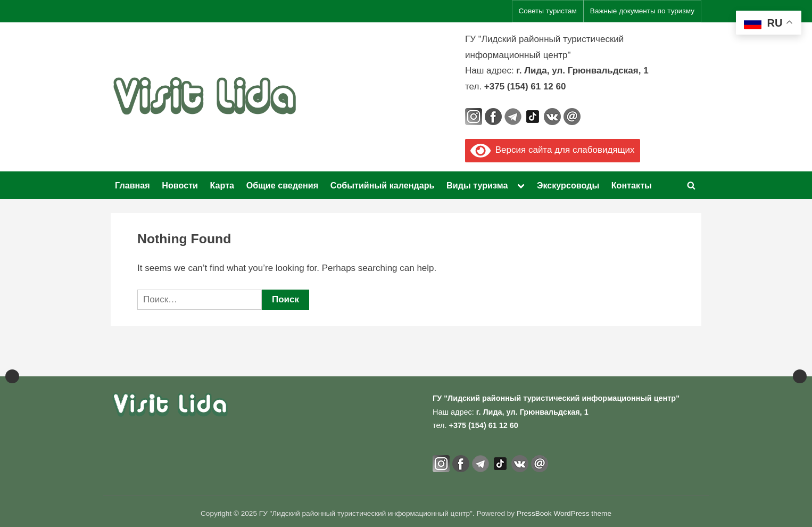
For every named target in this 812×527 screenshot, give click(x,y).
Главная (132, 185)
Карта (222, 185)
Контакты (632, 185)
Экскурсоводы (568, 185)
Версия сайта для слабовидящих (553, 150)
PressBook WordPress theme (564, 513)
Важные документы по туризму (642, 11)
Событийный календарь (383, 185)
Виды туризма (477, 185)
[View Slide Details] (53, 358)
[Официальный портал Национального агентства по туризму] (282, 358)
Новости (180, 185)
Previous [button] (12, 358)
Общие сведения (283, 185)
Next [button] (800, 358)
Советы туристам (548, 11)
